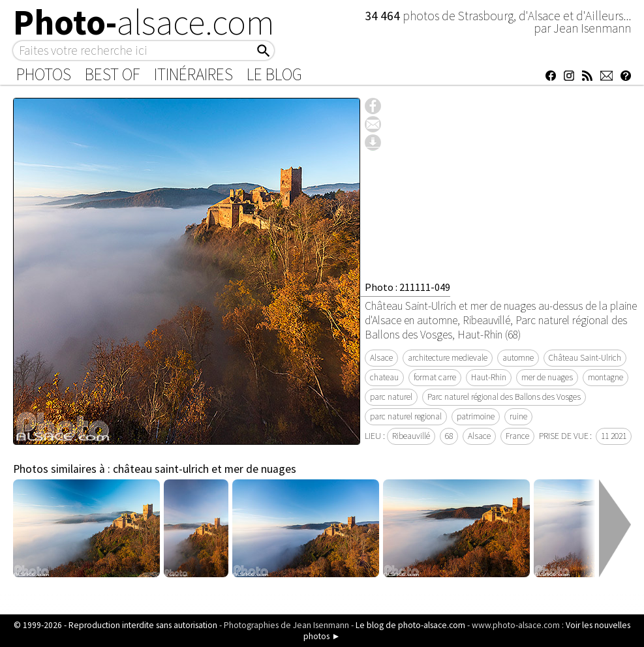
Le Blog (274, 74)
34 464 (384, 16)
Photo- (144, 22)
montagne (606, 377)
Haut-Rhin (489, 377)
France (517, 436)
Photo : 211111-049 (407, 287)
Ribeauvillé (411, 436)
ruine (518, 416)
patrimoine (476, 416)
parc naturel (391, 397)
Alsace (381, 358)
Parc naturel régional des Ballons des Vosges (504, 397)
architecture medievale (448, 358)
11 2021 (614, 436)
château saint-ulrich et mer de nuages (205, 469)
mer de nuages (547, 377)
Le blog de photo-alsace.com (410, 625)
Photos (44, 74)
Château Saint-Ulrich (585, 358)
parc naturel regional (406, 416)
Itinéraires (193, 74)
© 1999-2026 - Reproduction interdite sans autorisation (115, 625)
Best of (113, 74)
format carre (435, 377)
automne (518, 358)
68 (449, 436)
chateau (384, 377)
